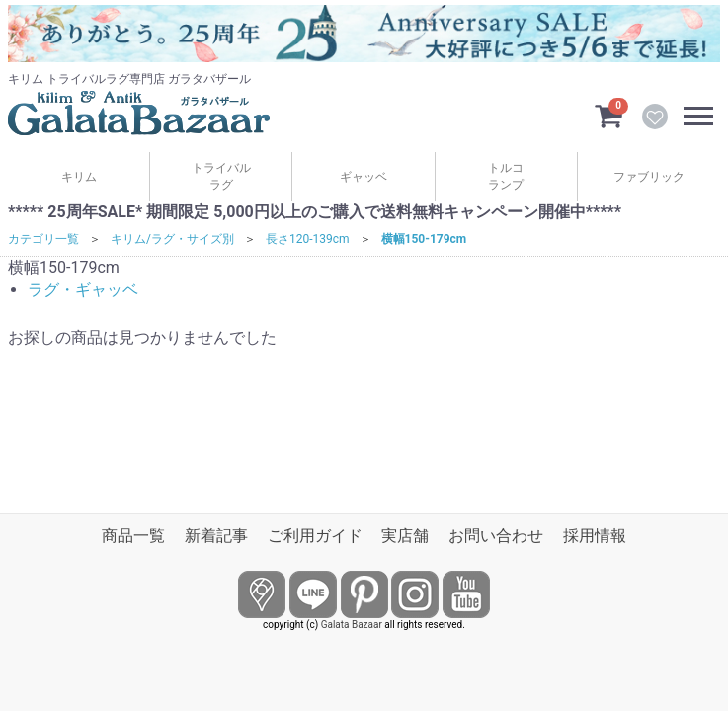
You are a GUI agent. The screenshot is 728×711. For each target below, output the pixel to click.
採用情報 (595, 536)
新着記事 (216, 536)
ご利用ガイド (315, 536)
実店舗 (405, 536)
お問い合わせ (496, 536)
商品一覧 (133, 536)
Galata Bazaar (352, 625)
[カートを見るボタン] (608, 115)
